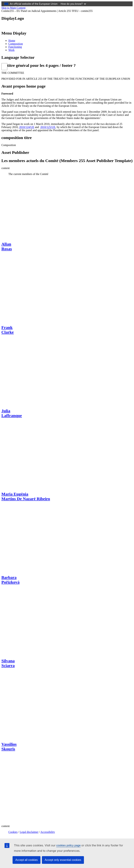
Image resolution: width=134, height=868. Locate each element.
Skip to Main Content (13, 8)
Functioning (15, 47)
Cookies (13, 832)
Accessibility (48, 832)
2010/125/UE (48, 127)
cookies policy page (68, 845)
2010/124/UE (27, 127)
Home (12, 41)
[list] (4, 67)
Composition (16, 44)
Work (11, 50)
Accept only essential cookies (63, 860)
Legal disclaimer (29, 832)
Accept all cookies (27, 860)
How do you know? (73, 4)
